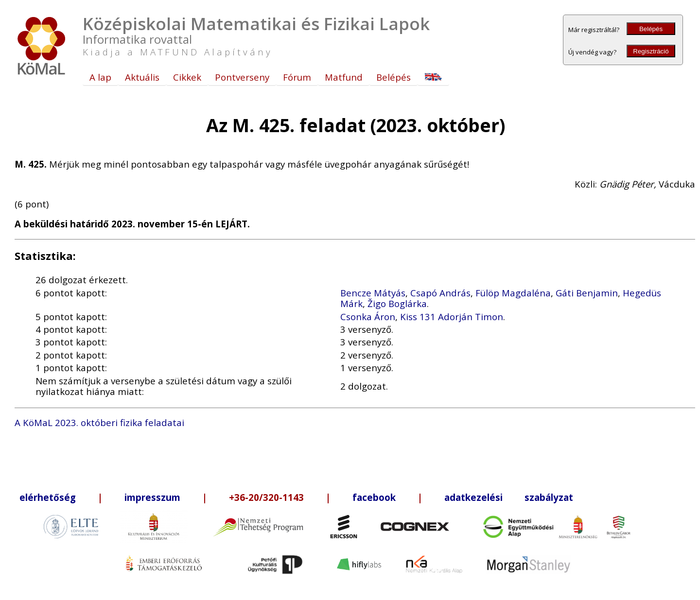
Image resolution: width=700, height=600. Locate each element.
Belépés (651, 29)
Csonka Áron (368, 317)
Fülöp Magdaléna (513, 293)
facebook (374, 497)
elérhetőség (48, 497)
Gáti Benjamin (587, 293)
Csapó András (440, 293)
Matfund (344, 77)
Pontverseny (242, 77)
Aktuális (142, 77)
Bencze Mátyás (373, 293)
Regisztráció (651, 51)
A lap (100, 77)
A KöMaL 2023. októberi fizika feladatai (99, 422)
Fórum (297, 77)
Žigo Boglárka (397, 303)
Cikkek (187, 77)
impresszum (152, 497)
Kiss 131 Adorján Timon (452, 317)
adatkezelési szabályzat (509, 497)
